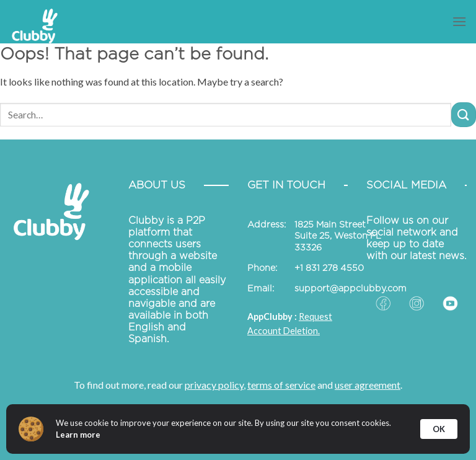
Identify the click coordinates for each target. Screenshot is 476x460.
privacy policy (214, 385)
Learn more (78, 435)
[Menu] (459, 21)
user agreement (368, 385)
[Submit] (464, 114)
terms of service (281, 385)
